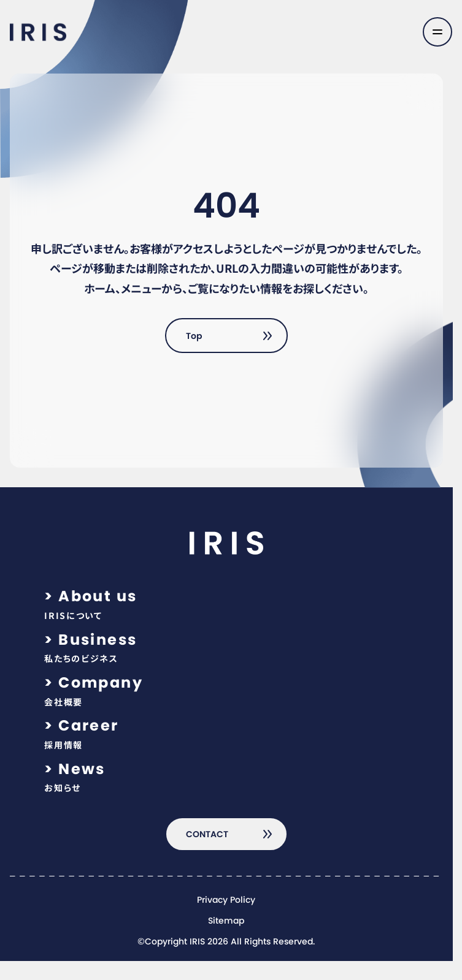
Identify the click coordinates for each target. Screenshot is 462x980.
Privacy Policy (226, 900)
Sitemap (226, 921)
